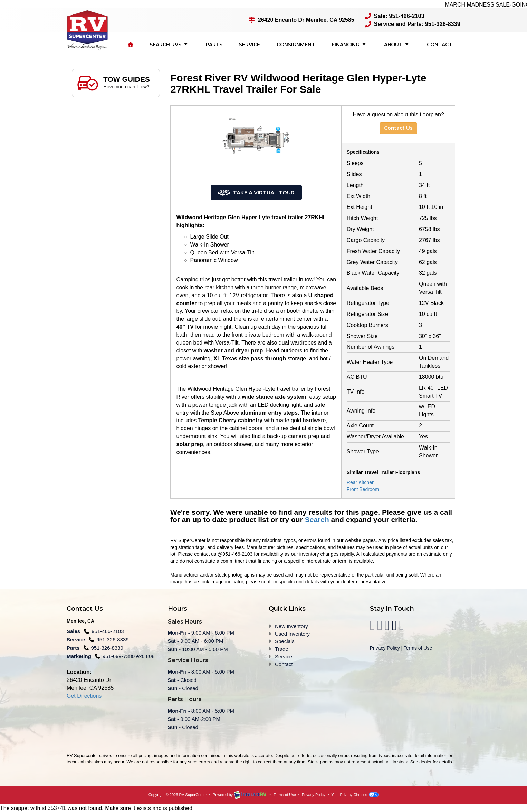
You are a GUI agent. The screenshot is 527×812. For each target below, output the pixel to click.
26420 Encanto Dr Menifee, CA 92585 (304, 20)
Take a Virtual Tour (256, 192)
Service (250, 44)
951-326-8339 (112, 639)
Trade (282, 649)
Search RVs (169, 44)
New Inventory (291, 626)
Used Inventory (292, 633)
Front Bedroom (363, 489)
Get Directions (84, 695)
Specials (285, 641)
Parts (214, 44)
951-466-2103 (108, 631)
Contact (439, 44)
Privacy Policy (385, 648)
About (397, 44)
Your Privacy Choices (355, 794)
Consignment (296, 44)
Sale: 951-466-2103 (396, 16)
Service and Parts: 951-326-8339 (414, 24)
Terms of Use (418, 648)
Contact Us (398, 127)
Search (317, 519)
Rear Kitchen (361, 482)
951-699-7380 (119, 656)
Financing (349, 44)
